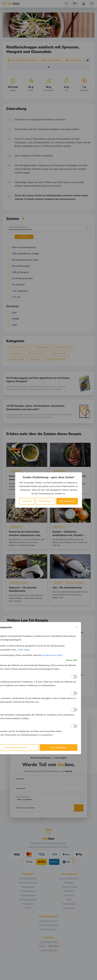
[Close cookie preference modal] (77, 627)
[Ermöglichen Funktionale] (74, 677)
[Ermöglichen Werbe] (74, 726)
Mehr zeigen (24, 650)
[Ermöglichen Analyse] (74, 693)
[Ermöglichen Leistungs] (74, 710)
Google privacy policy (52, 655)
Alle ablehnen (45, 501)
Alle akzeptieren (67, 501)
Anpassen (27, 501)
